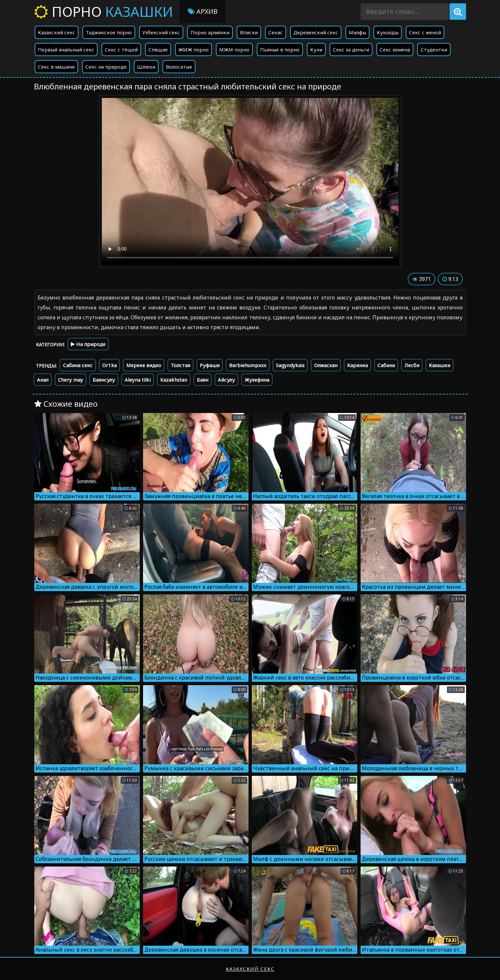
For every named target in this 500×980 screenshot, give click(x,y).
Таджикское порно (109, 32)
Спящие (158, 49)
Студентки (434, 49)
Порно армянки (210, 32)
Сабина (386, 365)
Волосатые (179, 67)
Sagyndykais (290, 365)
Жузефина (257, 380)
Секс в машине (56, 67)
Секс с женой (425, 32)
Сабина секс (78, 365)
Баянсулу (104, 380)
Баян (203, 380)
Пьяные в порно (280, 49)
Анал (43, 380)
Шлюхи (146, 67)
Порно (104, 11)
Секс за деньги (351, 49)
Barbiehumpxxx (248, 365)
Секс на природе (106, 67)
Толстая (180, 365)
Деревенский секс (316, 32)
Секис (276, 32)
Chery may (71, 380)
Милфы (357, 32)
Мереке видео (144, 365)
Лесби (412, 365)
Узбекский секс (161, 32)
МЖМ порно (234, 49)
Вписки (249, 32)
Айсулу (226, 380)
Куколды (388, 32)
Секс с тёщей (121, 49)
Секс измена (395, 49)
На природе (88, 344)
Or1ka (109, 365)
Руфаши (210, 365)
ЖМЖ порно (193, 49)
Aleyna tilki (138, 380)
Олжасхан (326, 365)
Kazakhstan (174, 380)
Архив (203, 11)
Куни (316, 49)
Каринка (357, 365)
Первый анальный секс (66, 49)
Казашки (440, 365)
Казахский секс (57, 32)
